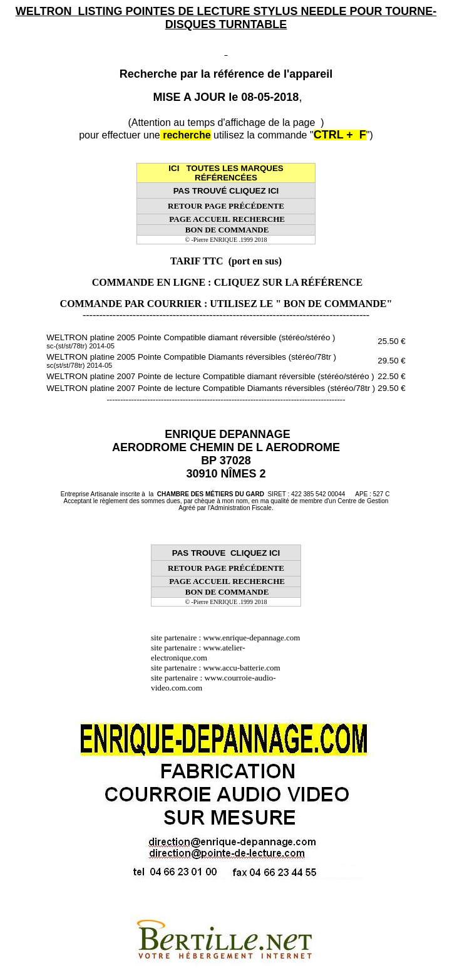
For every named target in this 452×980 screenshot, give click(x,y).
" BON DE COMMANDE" (334, 304)
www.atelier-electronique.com (198, 653)
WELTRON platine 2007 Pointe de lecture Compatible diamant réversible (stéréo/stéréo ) (210, 376)
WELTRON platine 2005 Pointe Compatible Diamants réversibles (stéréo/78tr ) (191, 361)
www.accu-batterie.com (245, 668)
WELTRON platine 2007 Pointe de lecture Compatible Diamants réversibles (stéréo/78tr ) (211, 388)
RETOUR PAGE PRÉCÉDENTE (226, 206)
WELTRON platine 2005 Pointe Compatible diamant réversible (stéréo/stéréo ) (191, 341)
